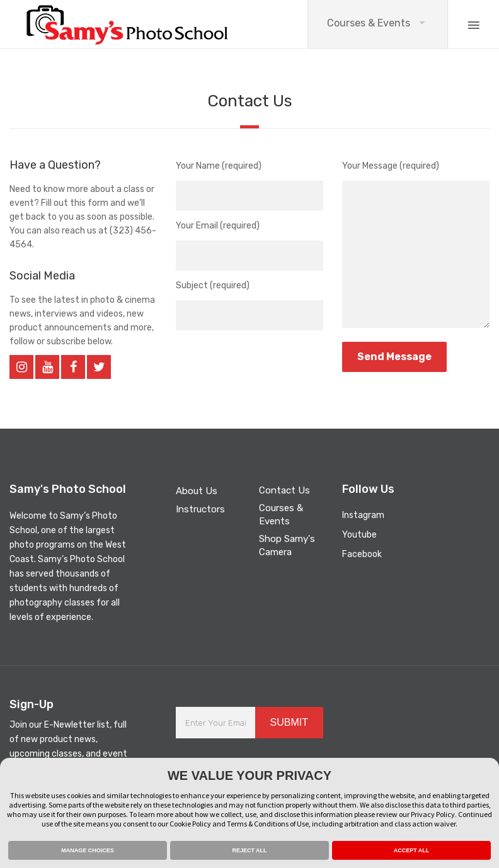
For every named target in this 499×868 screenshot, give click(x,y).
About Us (197, 491)
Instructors (200, 509)
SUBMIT (289, 722)
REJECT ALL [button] (249, 850)
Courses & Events (369, 23)
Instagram (363, 515)
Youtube (359, 535)
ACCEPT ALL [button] (412, 850)
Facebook (362, 554)
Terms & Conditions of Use (268, 824)
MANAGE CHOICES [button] (88, 850)
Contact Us (284, 490)
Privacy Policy (433, 814)
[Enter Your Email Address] (215, 723)
